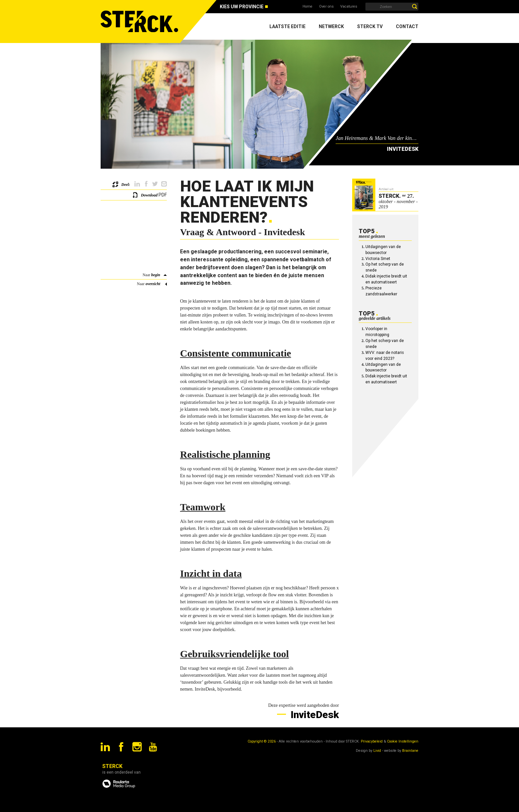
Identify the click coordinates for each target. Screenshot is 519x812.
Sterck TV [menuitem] (370, 26)
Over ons (326, 6)
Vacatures (349, 6)
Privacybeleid (372, 741)
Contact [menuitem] (407, 26)
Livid (377, 751)
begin (156, 275)
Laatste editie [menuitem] (287, 26)
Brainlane (410, 751)
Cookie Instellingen (403, 741)
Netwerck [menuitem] (331, 26)
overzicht (153, 284)
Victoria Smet (378, 259)
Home (307, 6)
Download (149, 195)
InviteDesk (314, 715)
